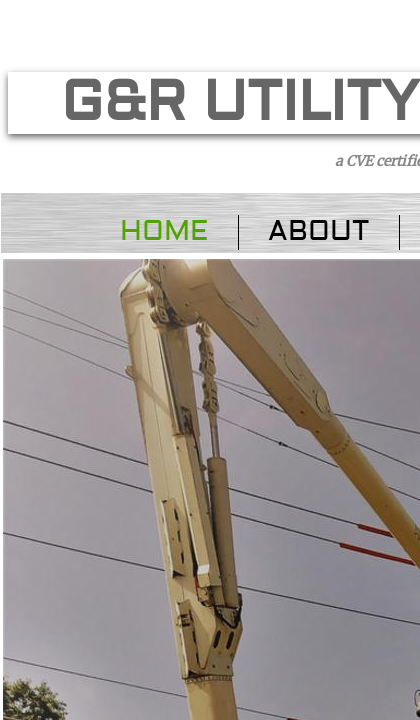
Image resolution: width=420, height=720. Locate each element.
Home (164, 231)
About (318, 231)
